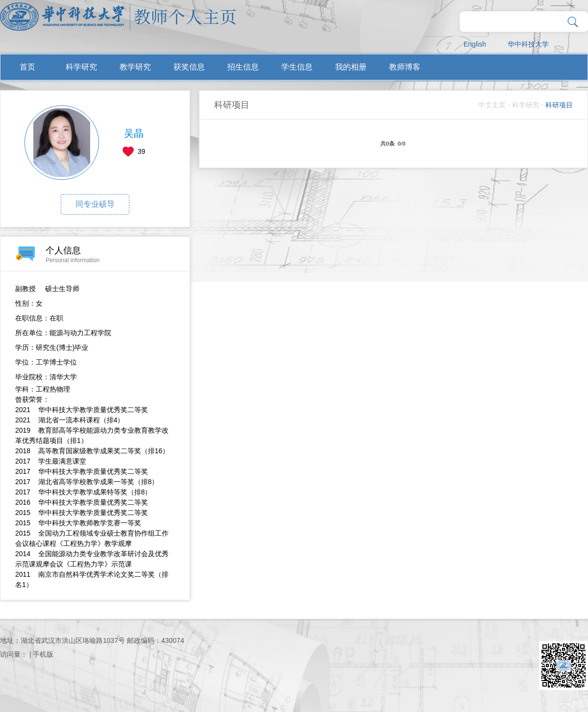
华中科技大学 (528, 44)
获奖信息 (189, 67)
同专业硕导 (95, 204)
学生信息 (297, 67)
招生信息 (243, 67)
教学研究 (135, 67)
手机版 (43, 654)
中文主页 (492, 105)
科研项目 (559, 105)
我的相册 (351, 67)
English (475, 44)
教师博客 (405, 67)
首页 (27, 67)
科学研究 (81, 67)
